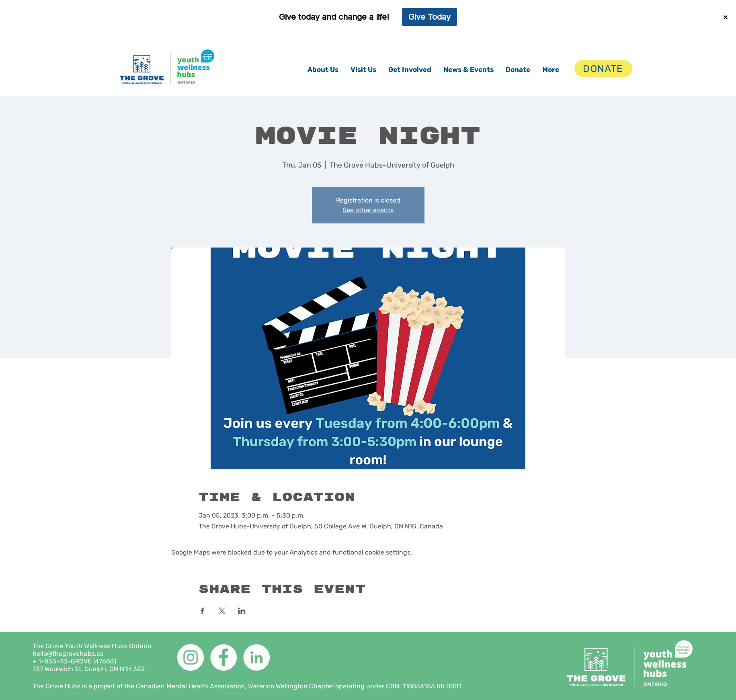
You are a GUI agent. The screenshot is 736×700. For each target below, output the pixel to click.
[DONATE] (603, 69)
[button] (323, 70)
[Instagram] (191, 657)
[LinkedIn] (256, 657)
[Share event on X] (222, 611)
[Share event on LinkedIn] (242, 611)
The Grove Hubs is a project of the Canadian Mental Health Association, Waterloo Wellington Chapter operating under (209, 686)
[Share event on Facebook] (202, 611)
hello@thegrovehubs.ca (68, 654)
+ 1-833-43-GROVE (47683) (74, 661)
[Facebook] (223, 657)
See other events (368, 210)
